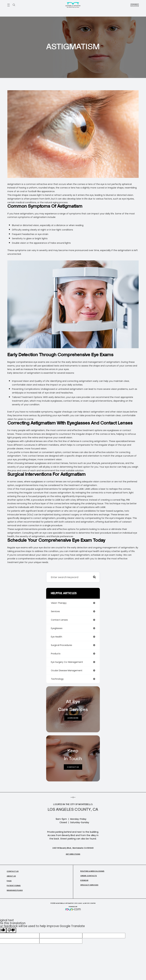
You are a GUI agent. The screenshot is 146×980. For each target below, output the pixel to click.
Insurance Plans (15, 890)
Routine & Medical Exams (92, 871)
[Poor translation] (11, 930)
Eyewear (84, 880)
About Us (11, 876)
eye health (57, 637)
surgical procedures (61, 645)
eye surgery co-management (67, 662)
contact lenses (59, 620)
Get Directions (73, 854)
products (56, 654)
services (55, 611)
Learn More (73, 718)
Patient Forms (14, 885)
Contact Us (73, 767)
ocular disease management (67, 670)
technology (57, 679)
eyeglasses (57, 628)
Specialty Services (89, 885)
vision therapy (59, 603)
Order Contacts (89, 876)
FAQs (9, 881)
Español (135, 5)
